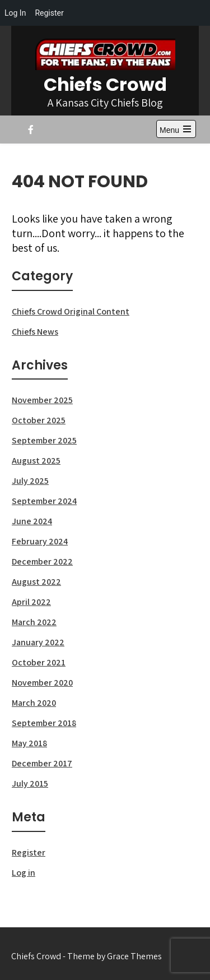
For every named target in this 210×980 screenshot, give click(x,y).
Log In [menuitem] (15, 13)
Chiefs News (35, 332)
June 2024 (32, 521)
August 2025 (36, 461)
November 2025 (42, 400)
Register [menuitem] (49, 13)
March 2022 (34, 622)
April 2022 (31, 602)
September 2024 (44, 501)
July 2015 (30, 783)
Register (29, 852)
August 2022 (36, 582)
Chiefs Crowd (105, 84)
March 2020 (34, 703)
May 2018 (29, 743)
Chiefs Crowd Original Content (71, 311)
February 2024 (40, 541)
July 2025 (30, 481)
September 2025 (44, 440)
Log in (24, 873)
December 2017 (42, 763)
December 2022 (42, 561)
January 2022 (38, 642)
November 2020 (42, 683)
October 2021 (39, 662)
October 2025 (39, 420)
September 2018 (44, 723)
